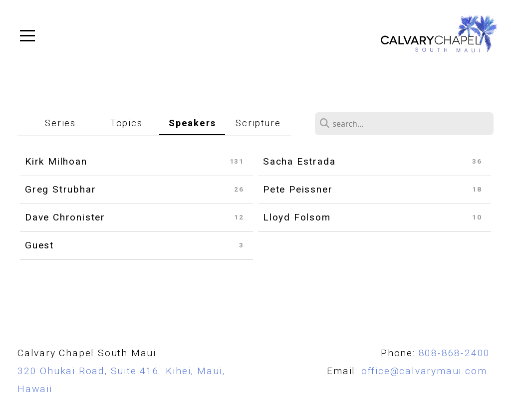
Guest (39, 245)
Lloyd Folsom (297, 217)
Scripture (258, 123)
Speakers (192, 123)
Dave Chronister (65, 217)
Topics (127, 123)
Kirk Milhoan (56, 161)
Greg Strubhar (60, 189)
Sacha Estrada (299, 161)
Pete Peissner (298, 189)
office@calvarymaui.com (427, 371)
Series (60, 123)
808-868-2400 (455, 353)
